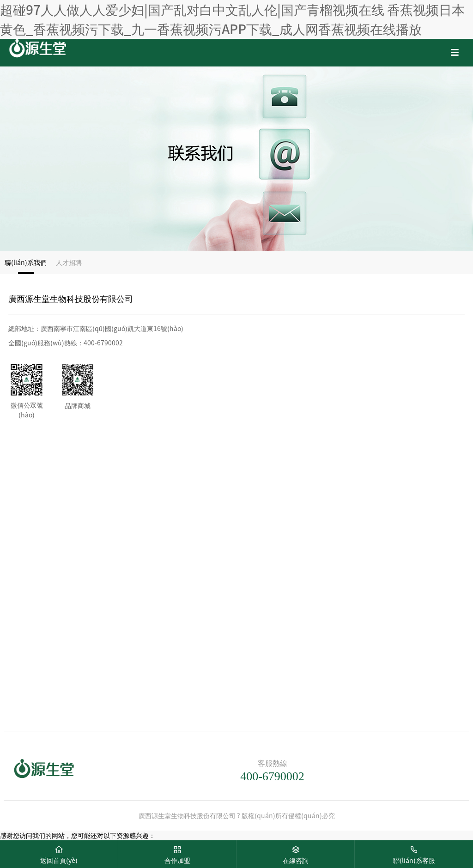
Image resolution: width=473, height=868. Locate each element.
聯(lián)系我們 (26, 262)
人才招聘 (69, 262)
